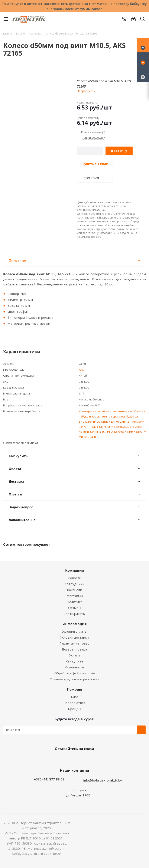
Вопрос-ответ (74, 703)
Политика (74, 602)
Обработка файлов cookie (75, 673)
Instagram (79, 759)
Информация (74, 624)
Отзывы (75, 608)
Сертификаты (74, 614)
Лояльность (75, 667)
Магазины (75, 596)
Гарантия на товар (75, 643)
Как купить (74, 661)
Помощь (75, 689)
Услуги (74, 655)
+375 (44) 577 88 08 (49, 779)
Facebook (68, 759)
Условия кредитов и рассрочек (74, 679)
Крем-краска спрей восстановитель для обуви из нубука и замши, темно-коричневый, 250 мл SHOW (112, 416)
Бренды (74, 709)
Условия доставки (74, 637)
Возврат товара (74, 649)
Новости (74, 578)
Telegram (90, 759)
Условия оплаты (75, 631)
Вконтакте (58, 759)
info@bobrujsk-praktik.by (103, 780)
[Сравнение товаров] (143, 75)
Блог (75, 697)
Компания (74, 570)
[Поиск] (142, 20)
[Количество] (90, 151)
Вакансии (74, 590)
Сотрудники (75, 584)
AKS (81, 370)
